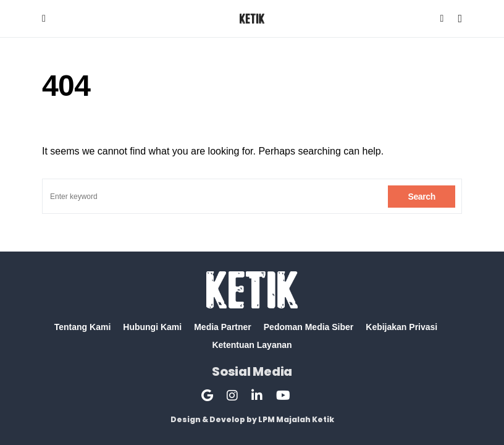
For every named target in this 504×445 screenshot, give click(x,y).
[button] (44, 19)
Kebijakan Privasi (401, 327)
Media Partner (223, 327)
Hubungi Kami (152, 327)
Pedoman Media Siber (309, 327)
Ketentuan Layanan (252, 345)
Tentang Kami (83, 327)
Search (422, 197)
